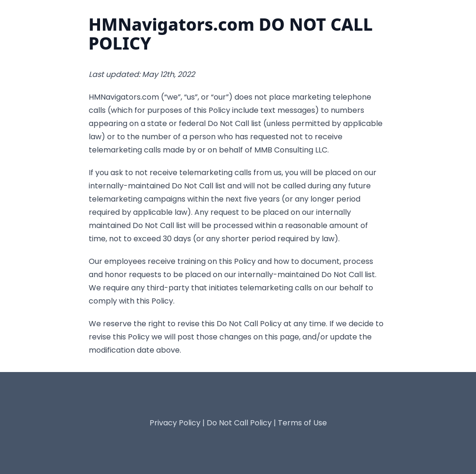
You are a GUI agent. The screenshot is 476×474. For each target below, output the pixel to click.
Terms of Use (302, 423)
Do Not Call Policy (239, 423)
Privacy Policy (175, 423)
